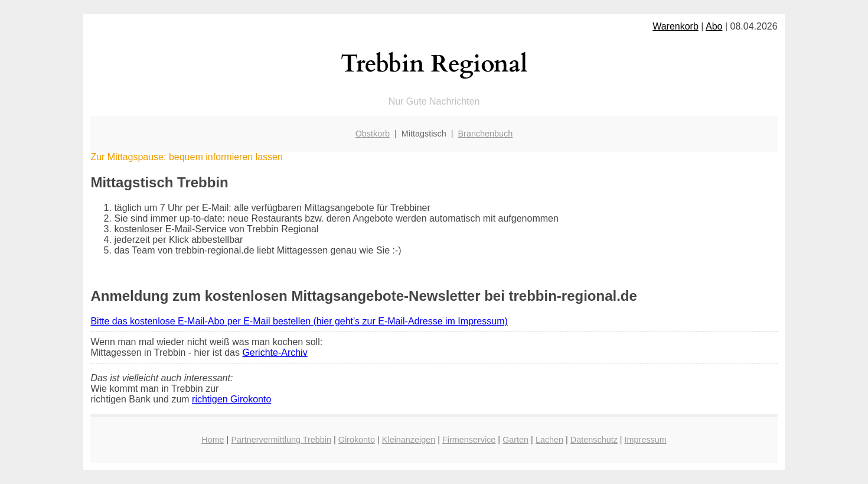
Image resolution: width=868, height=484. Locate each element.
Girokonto (357, 440)
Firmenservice (469, 440)
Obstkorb (373, 134)
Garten (515, 440)
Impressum (646, 440)
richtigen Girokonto (231, 399)
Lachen (549, 440)
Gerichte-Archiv (275, 353)
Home (213, 440)
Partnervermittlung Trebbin (281, 440)
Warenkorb (676, 26)
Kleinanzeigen (409, 440)
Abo (714, 26)
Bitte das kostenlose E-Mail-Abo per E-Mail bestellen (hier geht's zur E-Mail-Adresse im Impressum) (299, 321)
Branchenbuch (486, 134)
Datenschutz (594, 440)
